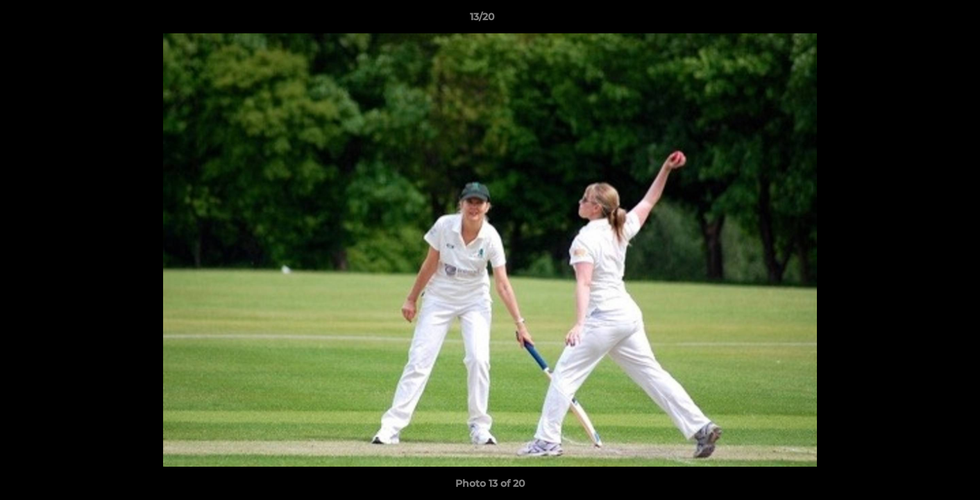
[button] (922, 20)
